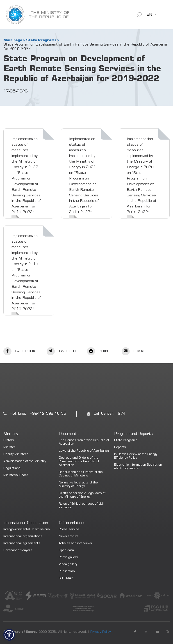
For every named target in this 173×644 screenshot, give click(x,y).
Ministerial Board (16, 475)
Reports (120, 447)
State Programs (41, 40)
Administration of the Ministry (25, 461)
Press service (69, 530)
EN (149, 15)
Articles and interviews (75, 544)
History (9, 440)
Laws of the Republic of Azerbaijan (84, 451)
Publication (67, 572)
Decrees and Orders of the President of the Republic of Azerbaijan (79, 462)
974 (122, 414)
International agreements (22, 544)
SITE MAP (66, 578)
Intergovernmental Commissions (27, 530)
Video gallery (68, 565)
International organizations (23, 537)
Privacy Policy (101, 632)
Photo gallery (68, 558)
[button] (9, 635)
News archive (69, 537)
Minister (9, 447)
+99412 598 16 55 (48, 414)
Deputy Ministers (16, 454)
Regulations (12, 468)
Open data (66, 551)
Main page (13, 40)
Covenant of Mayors (18, 551)
